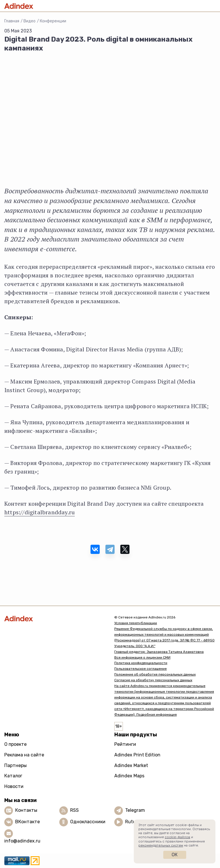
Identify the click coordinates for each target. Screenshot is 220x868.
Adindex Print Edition (137, 755)
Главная (12, 21)
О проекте (15, 744)
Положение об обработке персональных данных (155, 674)
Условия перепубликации (136, 623)
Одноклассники (88, 822)
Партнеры (15, 765)
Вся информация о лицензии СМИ (142, 657)
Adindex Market (131, 765)
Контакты (26, 810)
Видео (30, 21)
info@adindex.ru (22, 841)
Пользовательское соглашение (141, 669)
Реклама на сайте (24, 755)
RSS (74, 810)
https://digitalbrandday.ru (40, 512)
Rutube (133, 822)
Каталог (13, 776)
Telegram (135, 810)
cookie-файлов (177, 837)
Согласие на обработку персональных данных (153, 680)
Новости (14, 786)
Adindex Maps (129, 776)
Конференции (53, 21)
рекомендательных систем (161, 845)
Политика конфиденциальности (141, 663)
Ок (175, 855)
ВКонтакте (27, 822)
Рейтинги (125, 744)
